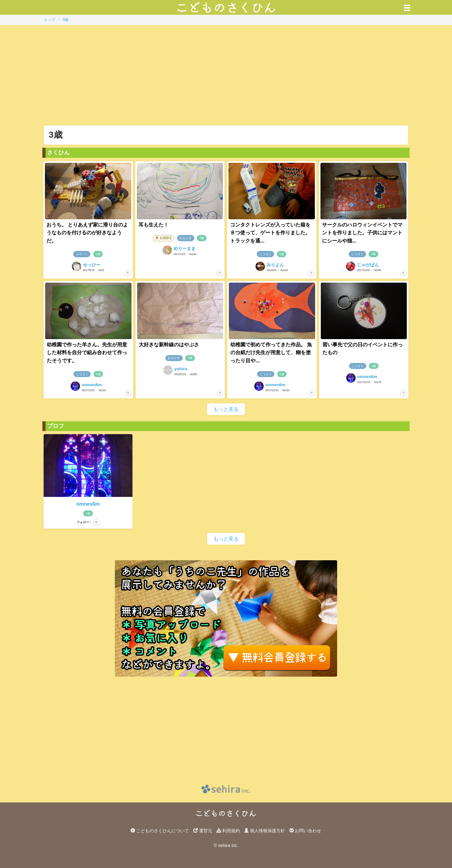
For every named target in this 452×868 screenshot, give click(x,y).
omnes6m (88, 504)
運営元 (203, 831)
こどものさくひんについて (160, 831)
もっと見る (226, 409)
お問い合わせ (305, 831)
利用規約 (228, 831)
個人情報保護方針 (265, 831)
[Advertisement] (226, 75)
